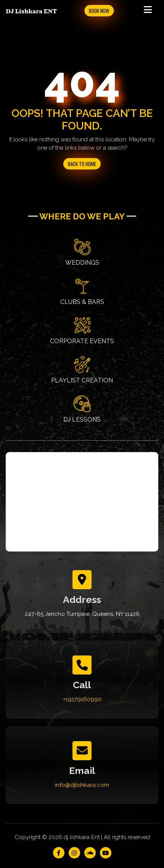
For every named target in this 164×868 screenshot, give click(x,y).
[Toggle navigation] (148, 11)
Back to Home (82, 164)
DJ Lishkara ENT (31, 11)
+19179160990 (82, 699)
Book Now (99, 11)
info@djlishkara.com (82, 785)
